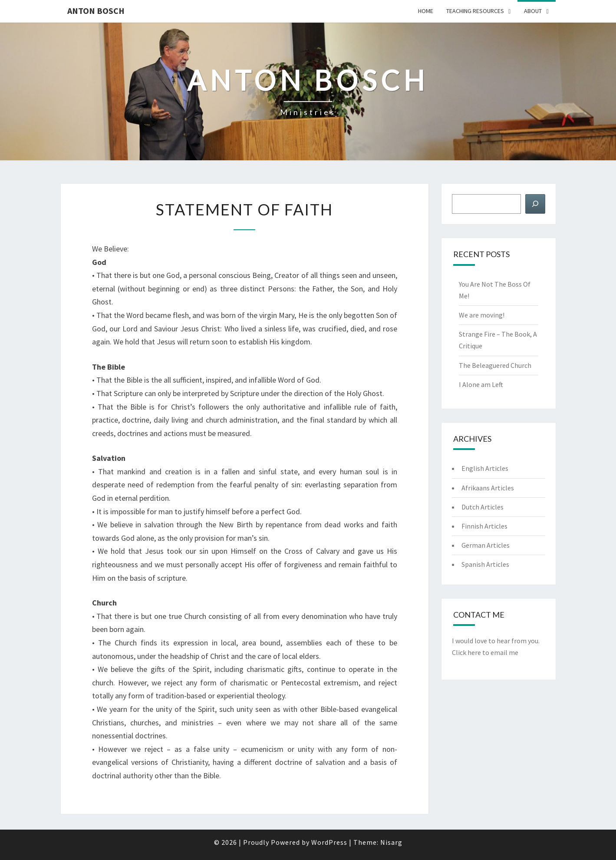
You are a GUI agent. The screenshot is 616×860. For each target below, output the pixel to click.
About (533, 11)
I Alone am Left (481, 384)
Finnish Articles (484, 526)
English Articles (485, 468)
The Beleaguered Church (495, 365)
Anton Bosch (96, 11)
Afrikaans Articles (488, 488)
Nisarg (391, 842)
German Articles (486, 545)
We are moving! (482, 315)
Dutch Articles (483, 507)
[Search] (535, 204)
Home (426, 11)
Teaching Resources (475, 11)
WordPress (329, 842)
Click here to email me (485, 652)
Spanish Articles (485, 564)
